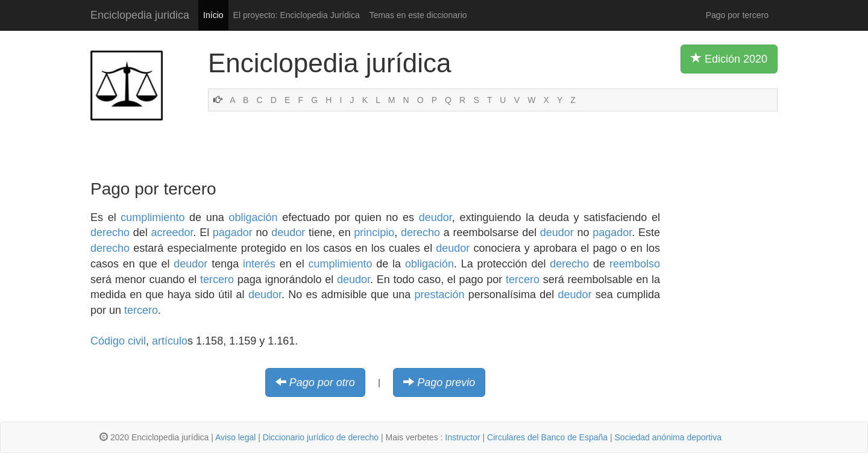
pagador (233, 232)
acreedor (172, 232)
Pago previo (446, 382)
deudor (436, 217)
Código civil (118, 341)
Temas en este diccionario (418, 15)
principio (374, 232)
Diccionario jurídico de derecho (321, 437)
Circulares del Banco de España (547, 437)
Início (213, 15)
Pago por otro (322, 382)
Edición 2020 (729, 58)
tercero (217, 279)
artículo (170, 341)
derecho (110, 232)
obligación (253, 217)
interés (259, 264)
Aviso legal (235, 437)
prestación (440, 295)
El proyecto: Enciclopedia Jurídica (297, 15)
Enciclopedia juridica (140, 15)
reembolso (635, 264)
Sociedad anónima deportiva (668, 437)
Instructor (462, 437)
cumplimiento (153, 217)
